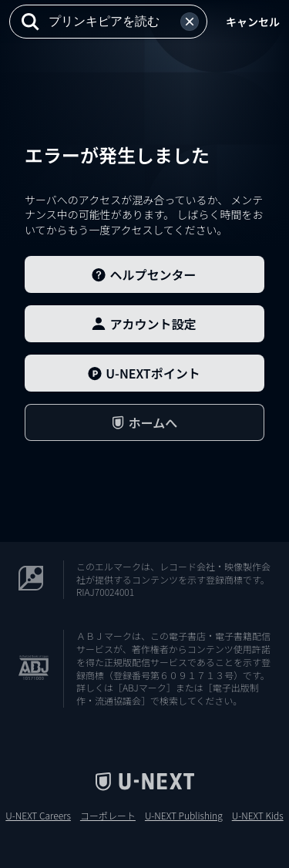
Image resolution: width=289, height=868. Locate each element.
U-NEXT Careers (38, 816)
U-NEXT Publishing (184, 816)
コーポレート (108, 816)
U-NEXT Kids (258, 816)
